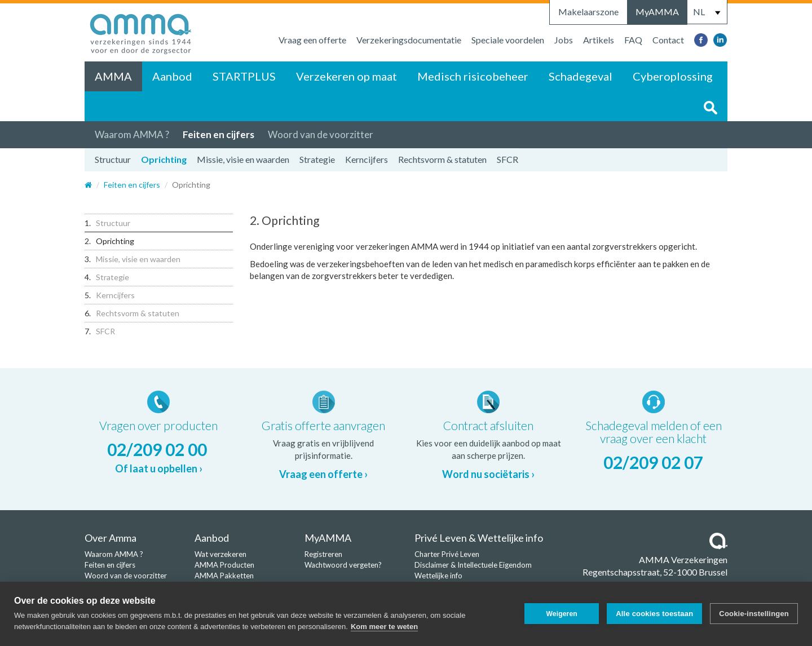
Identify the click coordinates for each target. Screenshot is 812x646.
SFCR (507, 159)
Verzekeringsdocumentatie (409, 40)
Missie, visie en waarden (243, 159)
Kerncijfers (367, 159)
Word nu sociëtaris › (488, 474)
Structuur (113, 159)
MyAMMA (657, 12)
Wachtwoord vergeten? (343, 565)
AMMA (113, 76)
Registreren (323, 554)
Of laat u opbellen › (159, 468)
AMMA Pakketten (224, 576)
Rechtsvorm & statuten (442, 159)
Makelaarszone (588, 12)
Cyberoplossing (673, 76)
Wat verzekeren (220, 554)
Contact (668, 40)
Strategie (317, 159)
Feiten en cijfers (219, 134)
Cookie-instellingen (754, 614)
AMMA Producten (224, 565)
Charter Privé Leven (447, 554)
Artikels (599, 40)
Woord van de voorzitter (321, 134)
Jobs (564, 40)
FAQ (633, 40)
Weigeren (561, 614)
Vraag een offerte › (323, 474)
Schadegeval (581, 76)
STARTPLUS (244, 76)
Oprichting (164, 159)
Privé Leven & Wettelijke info (479, 538)
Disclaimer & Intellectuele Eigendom (473, 565)
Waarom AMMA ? (132, 134)
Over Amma (111, 538)
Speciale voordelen (508, 40)
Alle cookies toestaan (654, 614)
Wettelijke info (438, 576)
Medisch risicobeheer (473, 76)
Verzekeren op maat (347, 76)
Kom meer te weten (384, 627)
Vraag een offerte (312, 40)
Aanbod (172, 76)
